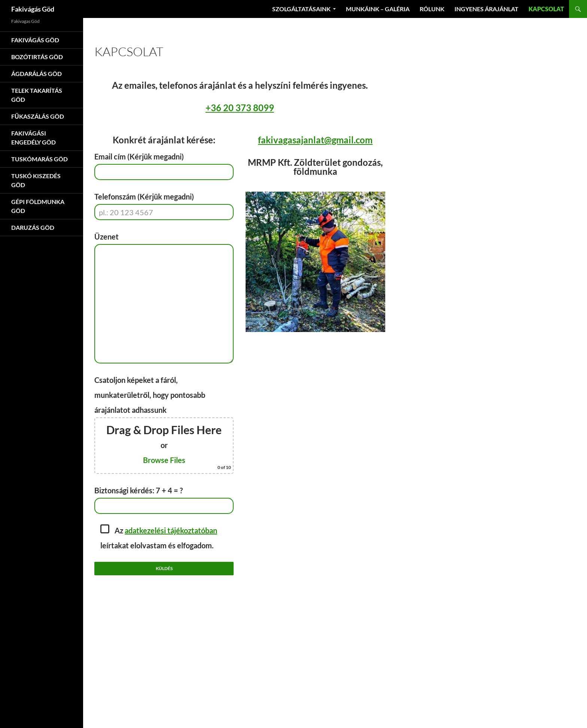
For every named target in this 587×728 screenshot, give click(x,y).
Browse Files (164, 460)
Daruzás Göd (33, 227)
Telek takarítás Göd (37, 95)
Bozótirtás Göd (37, 57)
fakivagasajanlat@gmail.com (315, 140)
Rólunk (432, 9)
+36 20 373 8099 (240, 108)
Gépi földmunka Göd (38, 206)
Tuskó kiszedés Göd (36, 180)
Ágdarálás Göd (37, 74)
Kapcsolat (546, 9)
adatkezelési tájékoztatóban (171, 530)
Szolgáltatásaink (301, 9)
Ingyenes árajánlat (486, 9)
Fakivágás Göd (33, 9)
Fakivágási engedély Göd (34, 138)
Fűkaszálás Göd (38, 116)
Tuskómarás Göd (39, 159)
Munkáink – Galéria (378, 9)
